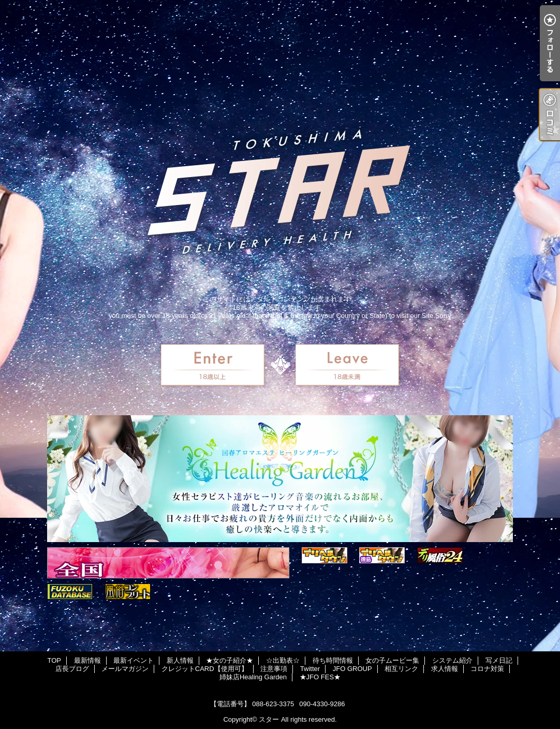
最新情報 (87, 660)
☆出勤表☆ (283, 660)
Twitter (310, 669)
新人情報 (180, 660)
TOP (54, 660)
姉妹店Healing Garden (253, 677)
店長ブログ (72, 669)
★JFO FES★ (320, 677)
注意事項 (274, 669)
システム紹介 (452, 660)
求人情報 (445, 669)
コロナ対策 (487, 669)
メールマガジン (125, 669)
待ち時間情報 (333, 660)
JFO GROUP (352, 669)
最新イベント (134, 660)
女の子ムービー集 (392, 660)
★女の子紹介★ (230, 660)
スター (269, 719)
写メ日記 (499, 660)
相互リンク (401, 669)
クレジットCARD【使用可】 (205, 669)
